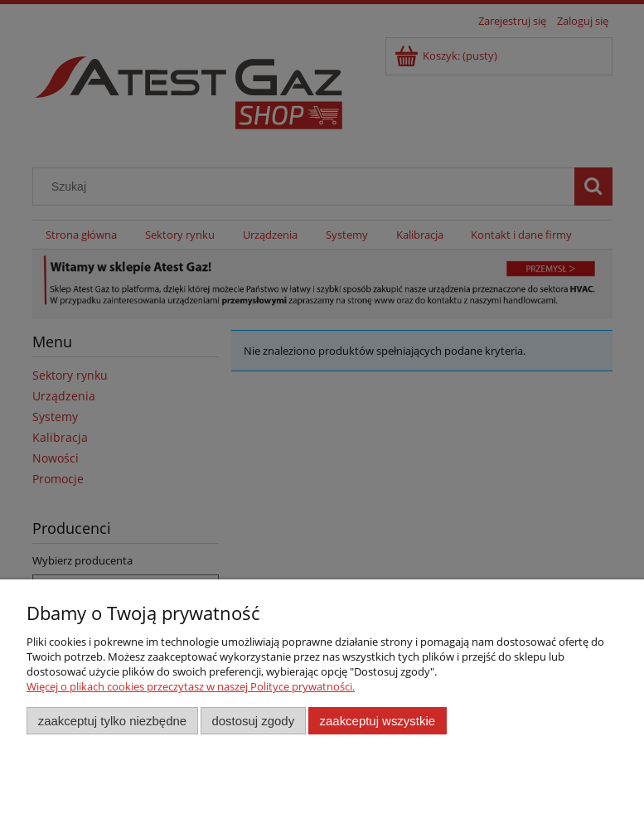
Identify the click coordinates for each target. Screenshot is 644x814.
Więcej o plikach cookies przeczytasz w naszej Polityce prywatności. (191, 686)
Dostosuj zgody (253, 721)
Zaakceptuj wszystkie (378, 721)
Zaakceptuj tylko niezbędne (112, 721)
